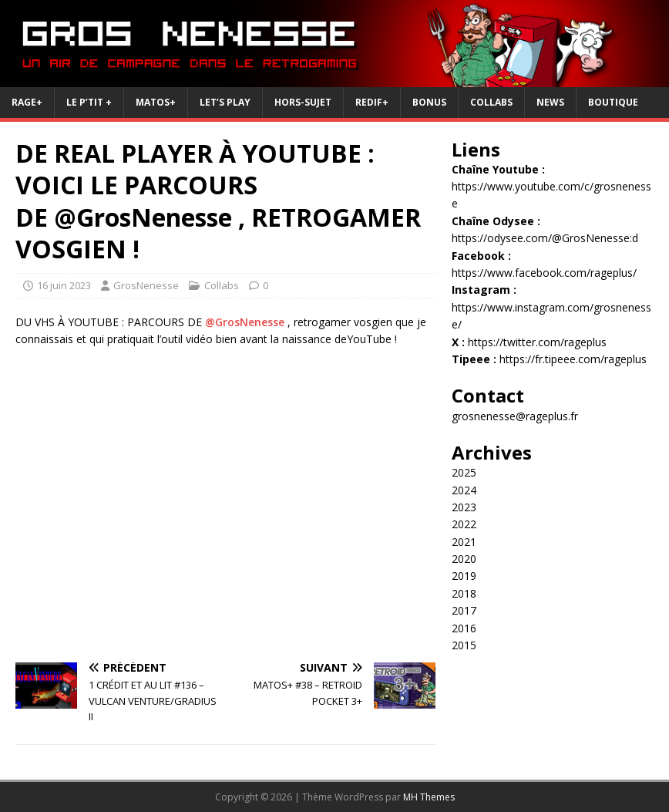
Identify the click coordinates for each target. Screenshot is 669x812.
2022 (464, 524)
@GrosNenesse (245, 322)
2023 (464, 507)
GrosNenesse (146, 285)
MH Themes (429, 797)
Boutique (613, 102)
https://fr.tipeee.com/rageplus (573, 359)
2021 (464, 542)
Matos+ (156, 102)
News (550, 102)
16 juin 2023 (64, 285)
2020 (464, 559)
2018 (464, 593)
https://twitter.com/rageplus (537, 342)
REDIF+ (372, 102)
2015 (464, 645)
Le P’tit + (89, 102)
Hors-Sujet (303, 102)
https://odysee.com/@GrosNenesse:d (545, 238)
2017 (464, 610)
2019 (464, 576)
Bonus (429, 102)
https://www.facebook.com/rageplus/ (544, 273)
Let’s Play (225, 102)
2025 (464, 472)
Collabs (491, 102)
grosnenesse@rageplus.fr (515, 416)
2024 (464, 490)
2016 (464, 628)
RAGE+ (27, 102)
